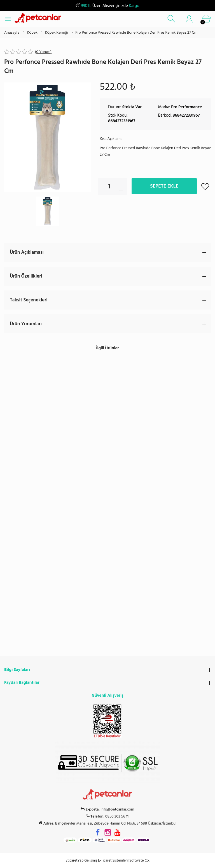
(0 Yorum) (43, 52)
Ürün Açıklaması (110, 252)
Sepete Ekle (164, 186)
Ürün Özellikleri (110, 276)
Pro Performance (186, 107)
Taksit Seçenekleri (110, 300)
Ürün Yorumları (110, 324)
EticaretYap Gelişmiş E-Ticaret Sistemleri (97, 583)
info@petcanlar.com (117, 532)
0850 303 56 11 (117, 539)
